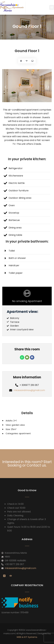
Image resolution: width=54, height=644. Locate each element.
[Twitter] (11, 576)
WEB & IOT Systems (27, 637)
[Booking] (4, 576)
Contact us (36, 465)
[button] (52, 7)
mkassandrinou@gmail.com (29, 390)
